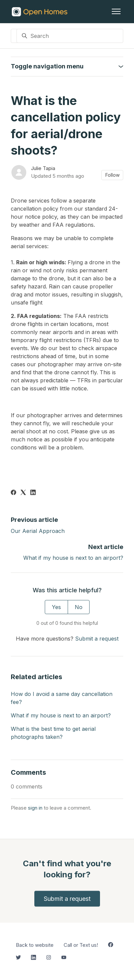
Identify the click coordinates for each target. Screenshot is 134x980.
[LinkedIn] (33, 493)
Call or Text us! (81, 945)
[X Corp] (23, 493)
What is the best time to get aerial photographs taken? (53, 733)
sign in (35, 808)
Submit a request (97, 639)
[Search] (70, 36)
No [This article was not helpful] (79, 607)
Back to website (35, 945)
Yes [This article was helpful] (56, 607)
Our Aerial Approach (38, 531)
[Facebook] (13, 493)
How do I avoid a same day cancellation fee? (62, 698)
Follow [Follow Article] (112, 175)
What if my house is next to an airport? (73, 558)
